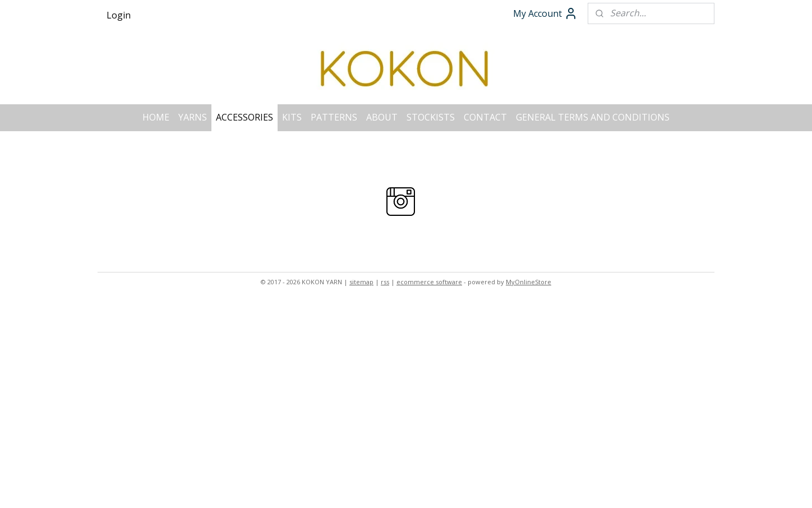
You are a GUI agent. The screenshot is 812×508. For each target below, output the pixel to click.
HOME (156, 117)
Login (119, 15)
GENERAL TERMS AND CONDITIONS (593, 117)
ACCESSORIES (244, 117)
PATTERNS (334, 117)
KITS (292, 117)
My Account (545, 13)
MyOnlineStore (529, 282)
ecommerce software (429, 282)
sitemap (361, 282)
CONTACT (485, 117)
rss (385, 282)
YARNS (193, 117)
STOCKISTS (431, 117)
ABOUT (382, 117)
